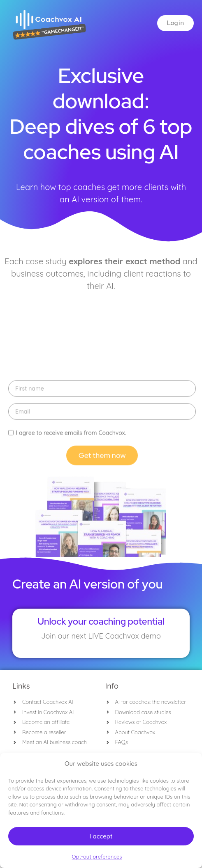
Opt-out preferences (97, 857)
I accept (101, 836)
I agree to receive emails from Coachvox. (71, 525)
